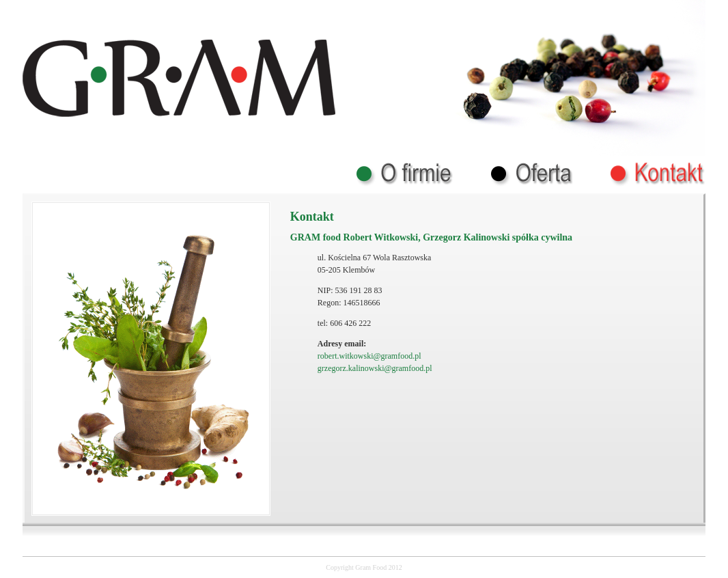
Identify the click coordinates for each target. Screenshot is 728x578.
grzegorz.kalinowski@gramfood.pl (375, 368)
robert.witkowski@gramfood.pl (369, 356)
